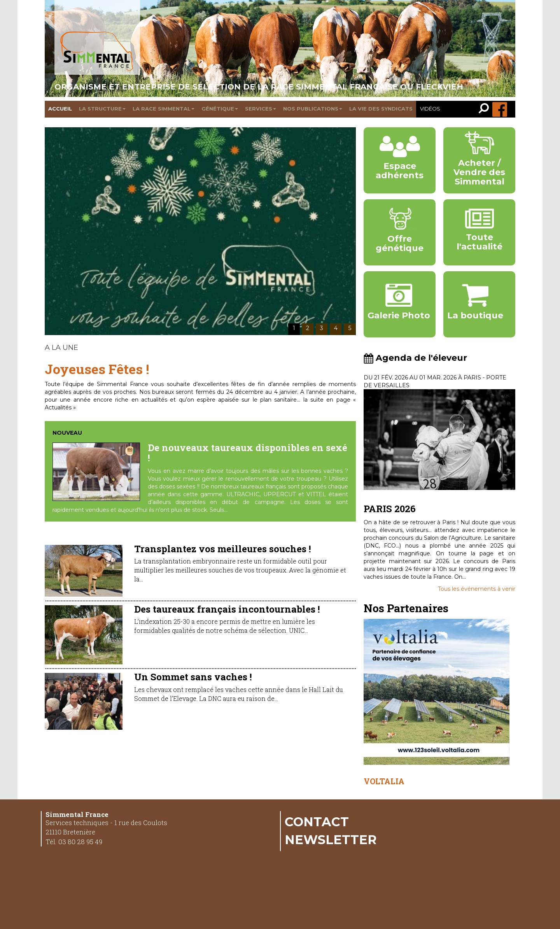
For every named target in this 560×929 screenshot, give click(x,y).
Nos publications (313, 109)
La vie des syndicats (381, 109)
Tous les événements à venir (477, 589)
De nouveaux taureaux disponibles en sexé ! (248, 453)
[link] (486, 109)
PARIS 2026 (390, 509)
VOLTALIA (384, 781)
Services (261, 109)
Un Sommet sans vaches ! (193, 677)
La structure (102, 109)
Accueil (60, 109)
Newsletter (331, 839)
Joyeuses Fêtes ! (97, 369)
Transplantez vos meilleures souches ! (223, 549)
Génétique (220, 109)
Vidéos (430, 109)
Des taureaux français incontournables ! (227, 609)
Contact (317, 822)
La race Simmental (164, 109)
